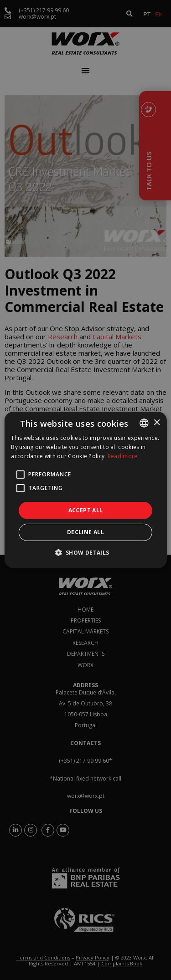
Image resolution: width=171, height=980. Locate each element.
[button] (85, 552)
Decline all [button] (85, 532)
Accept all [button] (86, 510)
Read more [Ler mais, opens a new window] (123, 456)
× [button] (157, 422)
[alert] (85, 490)
